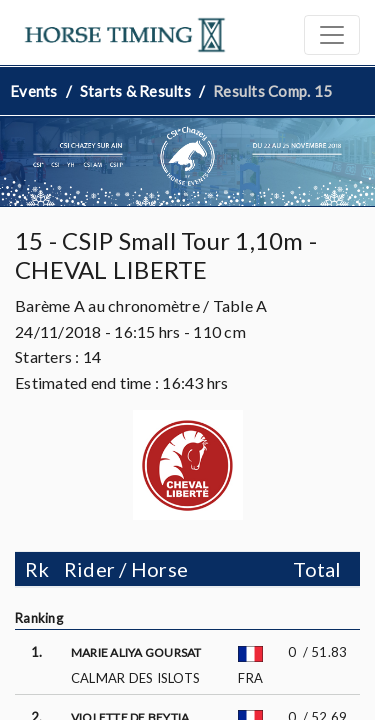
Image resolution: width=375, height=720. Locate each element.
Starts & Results (135, 91)
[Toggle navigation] (332, 35)
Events (34, 91)
